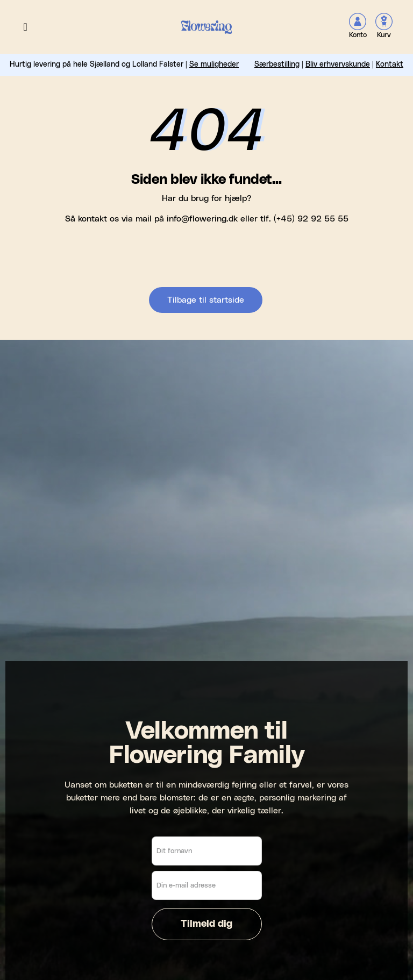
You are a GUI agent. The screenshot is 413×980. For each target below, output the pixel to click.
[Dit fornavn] (207, 851)
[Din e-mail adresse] (207, 885)
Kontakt (390, 65)
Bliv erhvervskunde (338, 65)
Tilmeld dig (206, 924)
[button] (25, 27)
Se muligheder (214, 65)
